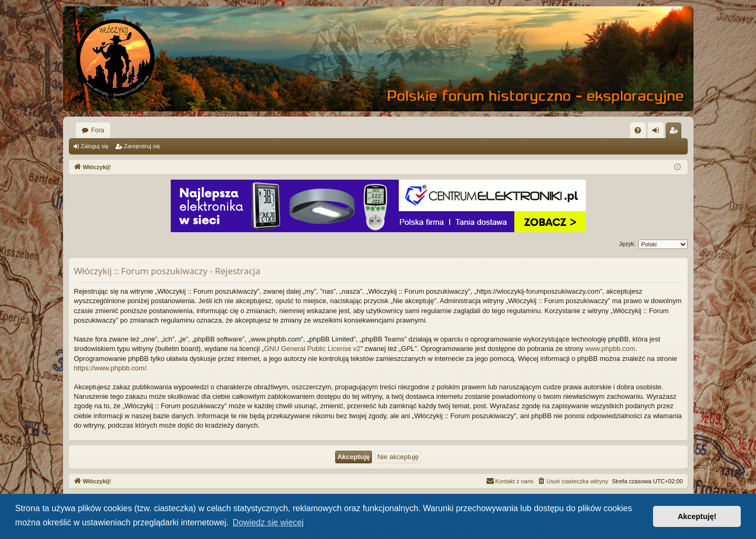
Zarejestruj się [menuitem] (676, 132)
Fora (98, 130)
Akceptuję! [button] (697, 516)
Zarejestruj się (142, 146)
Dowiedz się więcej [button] (268, 522)
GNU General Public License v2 (312, 349)
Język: (627, 244)
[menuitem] (638, 130)
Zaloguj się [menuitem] (657, 132)
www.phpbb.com (610, 349)
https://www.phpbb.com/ (110, 368)
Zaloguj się (95, 146)
